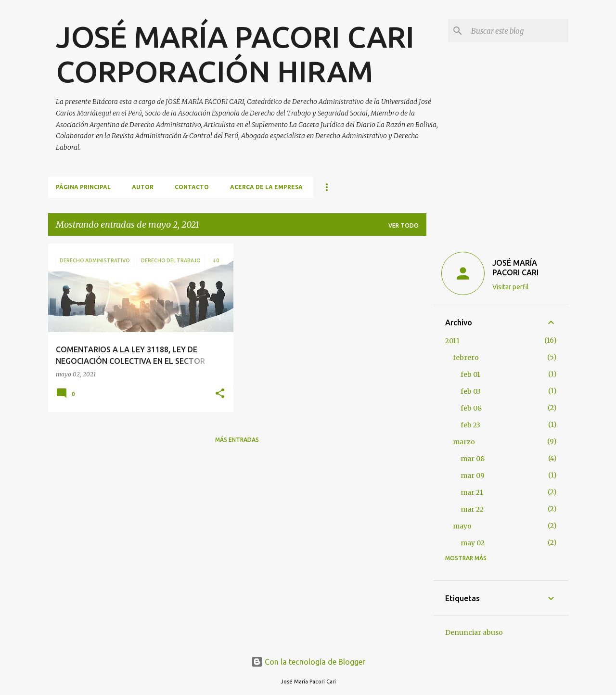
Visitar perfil (511, 287)
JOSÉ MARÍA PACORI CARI (515, 268)
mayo (462, 526)
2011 (452, 341)
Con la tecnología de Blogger (308, 662)
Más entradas (237, 440)
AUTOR (143, 187)
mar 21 (472, 492)
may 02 (473, 543)
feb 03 (471, 391)
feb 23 (470, 425)
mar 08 (473, 459)
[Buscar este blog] (518, 31)
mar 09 (473, 476)
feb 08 (471, 408)
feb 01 (470, 374)
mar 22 (472, 509)
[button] (220, 394)
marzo (464, 442)
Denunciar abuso (474, 632)
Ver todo (404, 225)
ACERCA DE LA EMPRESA (266, 187)
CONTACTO (192, 187)
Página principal (83, 187)
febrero (466, 358)
